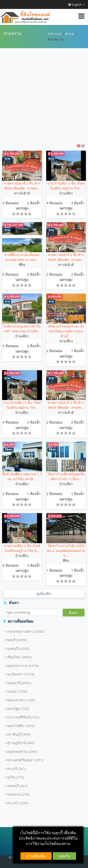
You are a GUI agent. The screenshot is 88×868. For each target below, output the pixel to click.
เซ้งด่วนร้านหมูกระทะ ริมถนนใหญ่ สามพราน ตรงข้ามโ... (66, 331)
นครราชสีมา (21, 726)
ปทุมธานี (19, 683)
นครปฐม (22, 208)
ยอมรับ (64, 856)
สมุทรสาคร (21, 700)
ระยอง (17, 691)
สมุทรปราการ (23, 666)
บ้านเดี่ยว (66, 193)
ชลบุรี (17, 640)
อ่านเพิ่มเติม (36, 856)
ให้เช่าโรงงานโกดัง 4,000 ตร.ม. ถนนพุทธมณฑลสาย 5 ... (66, 551)
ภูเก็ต (15, 777)
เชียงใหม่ (19, 657)
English (76, 4)
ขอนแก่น (18, 794)
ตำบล (70, 34)
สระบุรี (16, 769)
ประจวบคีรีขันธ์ (23, 717)
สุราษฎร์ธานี (21, 743)
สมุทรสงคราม (22, 751)
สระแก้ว (17, 803)
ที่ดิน (22, 265)
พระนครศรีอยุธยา (25, 760)
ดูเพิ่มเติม (44, 593)
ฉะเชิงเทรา (21, 674)
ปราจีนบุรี (19, 734)
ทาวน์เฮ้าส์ (22, 193)
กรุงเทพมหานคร (26, 631)
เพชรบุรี (17, 786)
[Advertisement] (44, 96)
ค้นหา (74, 613)
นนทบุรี (18, 648)
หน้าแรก (55, 34)
